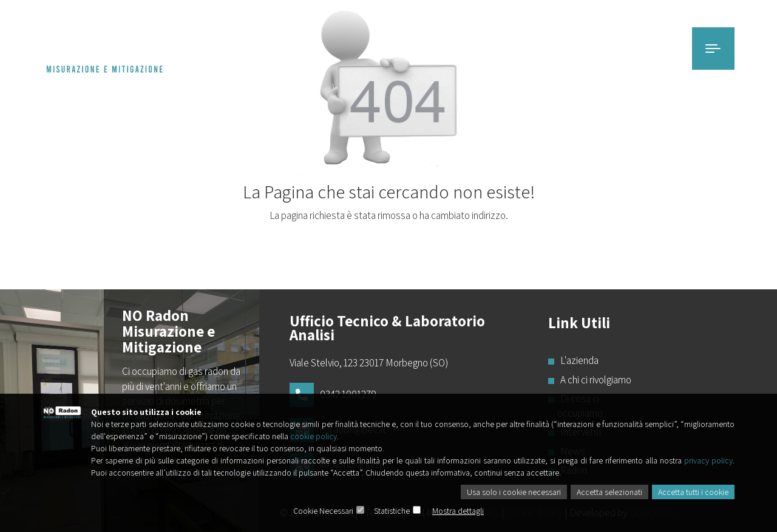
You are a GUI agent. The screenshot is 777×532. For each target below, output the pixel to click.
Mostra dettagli (458, 511)
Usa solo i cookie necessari (514, 492)
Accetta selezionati (609, 492)
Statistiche (392, 511)
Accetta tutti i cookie (693, 492)
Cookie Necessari (323, 511)
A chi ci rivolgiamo (594, 380)
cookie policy (314, 436)
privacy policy (708, 460)
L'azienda (578, 360)
